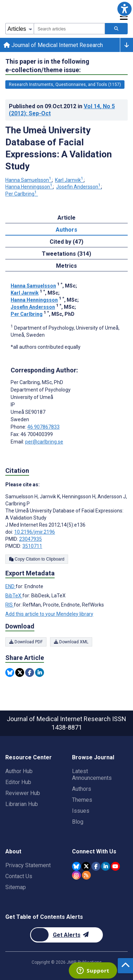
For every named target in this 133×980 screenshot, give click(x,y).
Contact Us (19, 876)
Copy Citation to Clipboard (37, 559)
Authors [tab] (66, 230)
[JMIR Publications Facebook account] (96, 866)
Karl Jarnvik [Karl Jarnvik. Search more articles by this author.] (70, 180)
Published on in (62, 110)
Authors (82, 789)
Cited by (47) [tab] (66, 242)
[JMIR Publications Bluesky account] (76, 866)
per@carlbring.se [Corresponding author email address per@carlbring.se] (44, 442)
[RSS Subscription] (86, 875)
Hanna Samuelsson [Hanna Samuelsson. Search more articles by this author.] (29, 180)
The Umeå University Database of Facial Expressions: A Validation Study (59, 148)
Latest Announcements (92, 775)
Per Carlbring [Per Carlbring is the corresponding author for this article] (37, 382)
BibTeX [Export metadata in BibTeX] (14, 596)
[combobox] (69, 29)
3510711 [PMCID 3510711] (32, 546)
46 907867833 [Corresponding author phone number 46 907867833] (43, 427)
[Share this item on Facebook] (30, 672)
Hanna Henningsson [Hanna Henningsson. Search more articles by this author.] (29, 187)
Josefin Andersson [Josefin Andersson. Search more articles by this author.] (79, 187)
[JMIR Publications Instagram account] (76, 875)
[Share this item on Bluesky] (10, 672)
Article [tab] (66, 218)
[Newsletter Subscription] (66, 935)
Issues (81, 811)
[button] (124, 9)
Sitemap (16, 887)
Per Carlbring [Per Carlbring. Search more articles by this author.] (22, 194)
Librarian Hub (22, 804)
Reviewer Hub (23, 793)
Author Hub (19, 771)
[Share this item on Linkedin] (40, 672)
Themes (82, 800)
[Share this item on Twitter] (20, 672)
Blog (78, 822)
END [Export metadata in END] (10, 586)
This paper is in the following (47, 66)
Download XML (71, 642)
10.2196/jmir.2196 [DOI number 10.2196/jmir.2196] (35, 532)
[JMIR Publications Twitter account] (86, 866)
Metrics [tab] (66, 266)
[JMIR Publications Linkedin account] (106, 866)
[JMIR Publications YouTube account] (115, 866)
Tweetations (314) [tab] (66, 254)
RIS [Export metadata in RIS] (10, 605)
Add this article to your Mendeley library (49, 614)
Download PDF (26, 642)
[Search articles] (116, 29)
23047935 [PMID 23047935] (31, 539)
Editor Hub (18, 782)
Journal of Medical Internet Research (53, 45)
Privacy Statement (28, 865)
